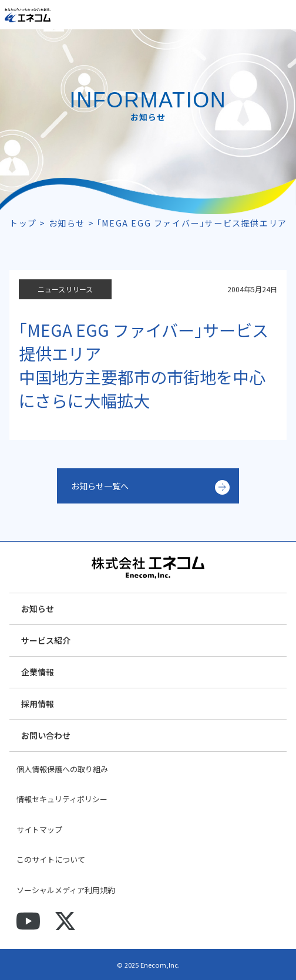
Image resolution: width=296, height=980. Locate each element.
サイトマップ (39, 829)
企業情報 (38, 672)
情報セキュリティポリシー (62, 799)
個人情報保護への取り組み (62, 769)
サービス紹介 (46, 640)
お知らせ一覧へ (100, 486)
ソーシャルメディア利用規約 (66, 890)
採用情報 (38, 704)
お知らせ (38, 609)
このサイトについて (51, 859)
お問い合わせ (46, 735)
